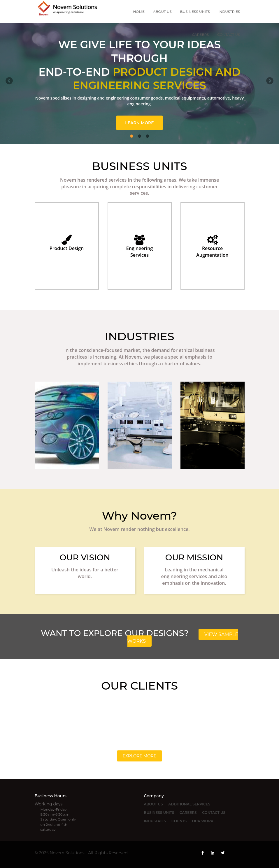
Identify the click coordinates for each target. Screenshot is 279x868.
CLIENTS (179, 821)
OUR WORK (203, 821)
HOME (139, 11)
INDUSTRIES (229, 11)
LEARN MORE (139, 123)
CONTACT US (229, 34)
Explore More (140, 756)
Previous (9, 81)
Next (270, 81)
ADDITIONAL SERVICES (189, 804)
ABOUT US (162, 11)
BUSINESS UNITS (195, 11)
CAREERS (201, 34)
